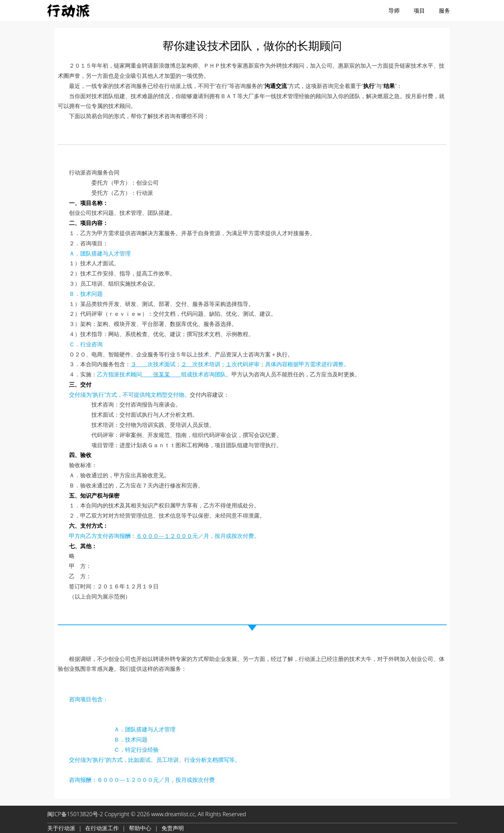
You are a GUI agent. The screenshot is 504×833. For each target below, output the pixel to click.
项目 (419, 11)
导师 (394, 11)
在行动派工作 (102, 828)
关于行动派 (61, 828)
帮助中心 (140, 828)
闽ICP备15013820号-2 (75, 814)
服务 (444, 11)
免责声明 (173, 828)
